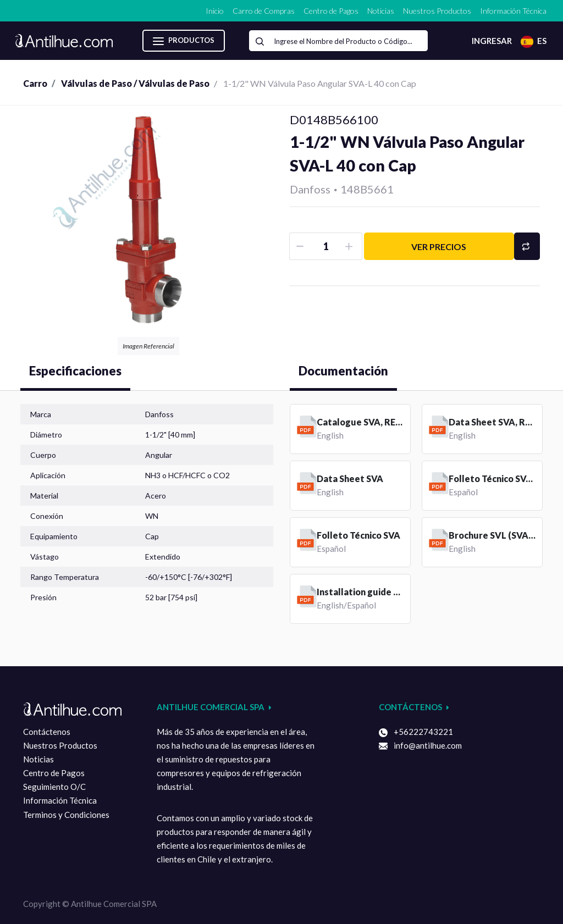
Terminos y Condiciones (66, 815)
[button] (527, 246)
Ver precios (439, 247)
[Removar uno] (301, 246)
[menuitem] (215, 11)
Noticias (38, 759)
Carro (35, 83)
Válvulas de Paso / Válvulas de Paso (135, 83)
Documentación (343, 371)
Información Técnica (60, 800)
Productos (184, 41)
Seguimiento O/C (54, 787)
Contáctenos (47, 732)
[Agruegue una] (351, 246)
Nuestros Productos (60, 745)
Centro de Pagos (54, 773)
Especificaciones (75, 371)
